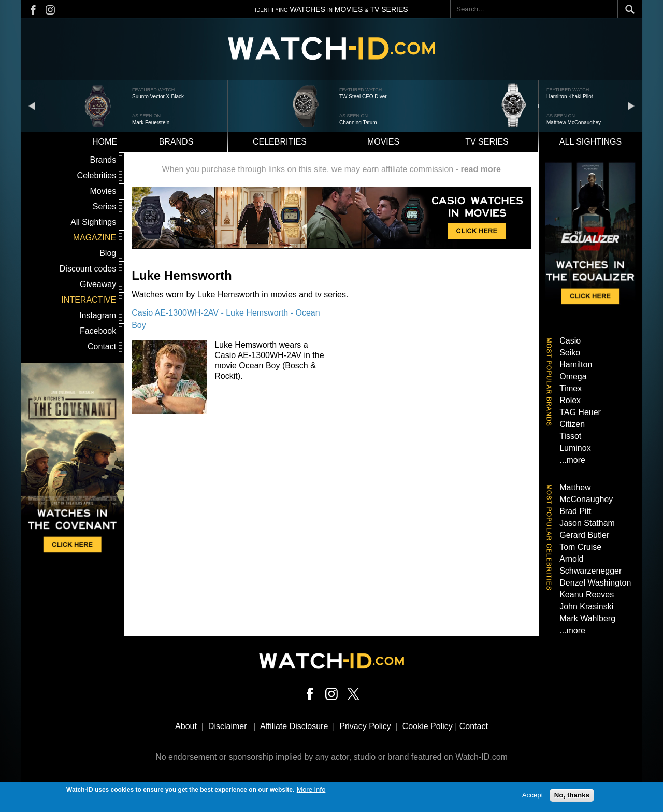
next (631, 105)
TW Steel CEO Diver (363, 97)
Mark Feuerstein (151, 123)
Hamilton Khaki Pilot (570, 97)
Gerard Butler (584, 535)
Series (104, 206)
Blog (108, 253)
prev (32, 105)
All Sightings (93, 222)
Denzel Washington (595, 583)
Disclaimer (228, 726)
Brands (176, 142)
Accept (533, 797)
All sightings (590, 142)
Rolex (570, 400)
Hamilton (576, 365)
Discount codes (88, 269)
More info (311, 792)
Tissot (570, 436)
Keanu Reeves (587, 595)
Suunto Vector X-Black (158, 97)
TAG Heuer (580, 412)
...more (572, 460)
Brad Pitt (575, 511)
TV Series (487, 142)
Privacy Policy (365, 726)
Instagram (98, 315)
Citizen (572, 424)
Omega (573, 376)
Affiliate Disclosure (294, 726)
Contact (102, 346)
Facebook (98, 331)
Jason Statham (587, 523)
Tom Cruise (580, 547)
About (186, 726)
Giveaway (98, 284)
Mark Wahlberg (587, 618)
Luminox (575, 448)
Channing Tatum (358, 123)
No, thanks (572, 797)
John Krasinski (586, 607)
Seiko (570, 353)
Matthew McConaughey (574, 123)
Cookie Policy (428, 726)
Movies (383, 142)
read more (480, 169)
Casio (570, 341)
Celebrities (280, 142)
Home (105, 142)
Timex (571, 388)
